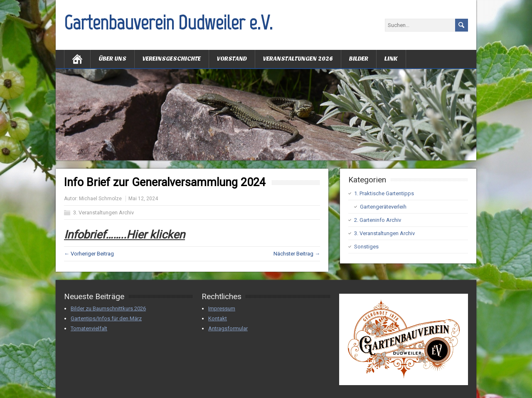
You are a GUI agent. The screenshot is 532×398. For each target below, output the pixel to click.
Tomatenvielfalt (89, 328)
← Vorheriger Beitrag (89, 254)
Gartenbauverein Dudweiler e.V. (168, 22)
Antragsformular (228, 328)
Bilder (359, 59)
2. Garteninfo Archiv (378, 220)
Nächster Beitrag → (297, 254)
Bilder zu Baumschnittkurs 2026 (108, 308)
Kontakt (218, 318)
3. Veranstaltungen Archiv (103, 213)
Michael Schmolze (100, 199)
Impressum (222, 308)
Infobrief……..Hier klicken (124, 235)
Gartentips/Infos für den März (106, 318)
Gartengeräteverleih (383, 207)
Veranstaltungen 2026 (298, 59)
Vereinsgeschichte (172, 59)
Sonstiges (366, 247)
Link (391, 59)
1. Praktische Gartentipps (384, 193)
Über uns (112, 59)
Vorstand (232, 59)
